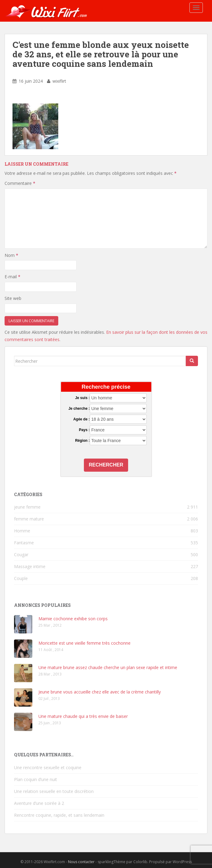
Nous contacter (81, 862)
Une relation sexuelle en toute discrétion (54, 791)
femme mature (29, 519)
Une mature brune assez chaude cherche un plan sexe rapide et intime (108, 667)
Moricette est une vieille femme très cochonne (84, 643)
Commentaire (20, 183)
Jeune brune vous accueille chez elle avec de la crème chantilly (100, 692)
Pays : (84, 430)
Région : (82, 441)
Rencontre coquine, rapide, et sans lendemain (59, 815)
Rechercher (106, 465)
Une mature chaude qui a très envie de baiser (83, 716)
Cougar (21, 555)
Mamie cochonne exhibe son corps (73, 619)
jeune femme (27, 507)
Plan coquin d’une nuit (36, 779)
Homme (22, 531)
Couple (21, 578)
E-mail (13, 277)
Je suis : (82, 398)
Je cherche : (79, 409)
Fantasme (24, 543)
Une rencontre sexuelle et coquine (48, 767)
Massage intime (30, 566)
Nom (11, 255)
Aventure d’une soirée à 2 (39, 803)
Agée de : (81, 419)
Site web (13, 298)
